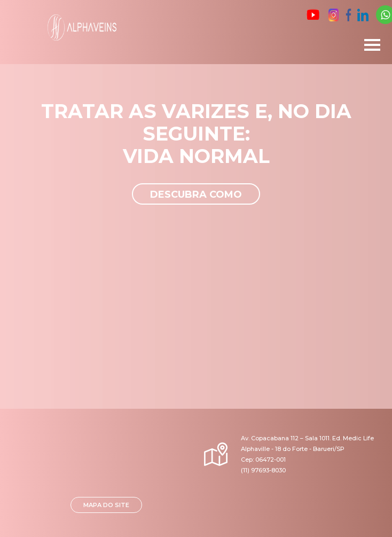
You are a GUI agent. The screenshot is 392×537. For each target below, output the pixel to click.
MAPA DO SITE (106, 505)
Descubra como (196, 194)
